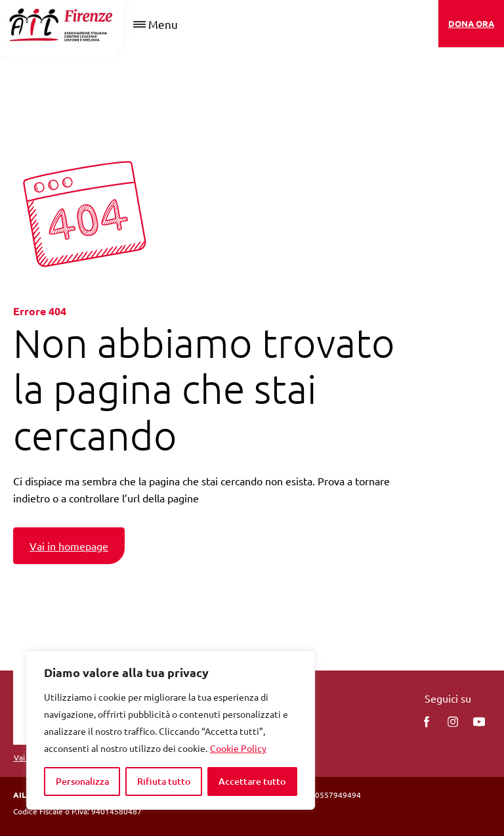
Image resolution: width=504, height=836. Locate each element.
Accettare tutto (252, 781)
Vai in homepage (69, 546)
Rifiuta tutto (164, 781)
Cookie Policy (238, 748)
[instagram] (453, 722)
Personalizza (82, 781)
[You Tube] (479, 722)
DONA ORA (471, 23)
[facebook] (427, 722)
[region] (171, 730)
